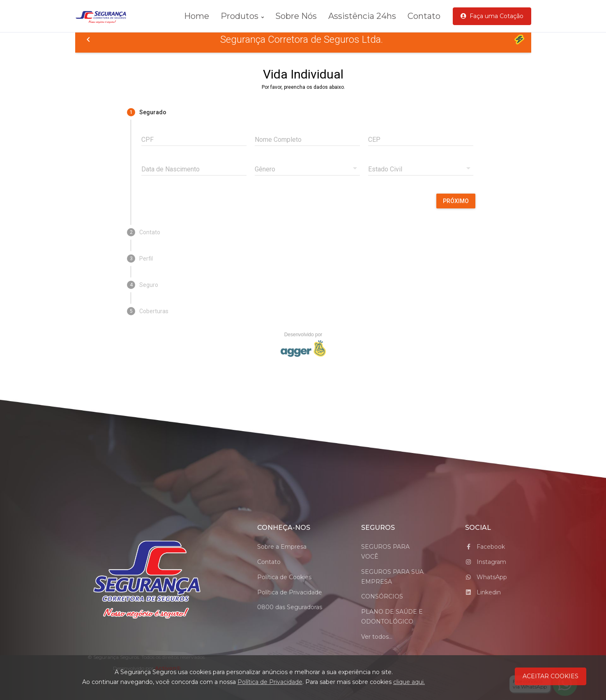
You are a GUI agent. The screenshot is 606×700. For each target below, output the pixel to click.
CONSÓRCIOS (382, 596)
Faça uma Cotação (492, 16)
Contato (424, 16)
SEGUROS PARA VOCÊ (385, 552)
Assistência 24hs (362, 16)
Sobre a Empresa (282, 547)
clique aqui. (409, 682)
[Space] (147, 580)
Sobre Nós (296, 16)
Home (197, 16)
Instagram (486, 562)
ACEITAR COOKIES (551, 676)
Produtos (242, 16)
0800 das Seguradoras (290, 607)
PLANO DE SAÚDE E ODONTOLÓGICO (392, 617)
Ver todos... (377, 637)
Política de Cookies (284, 577)
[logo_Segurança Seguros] (106, 16)
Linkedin (483, 592)
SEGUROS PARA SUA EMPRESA (392, 577)
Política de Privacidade (290, 592)
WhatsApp (486, 577)
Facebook (485, 547)
